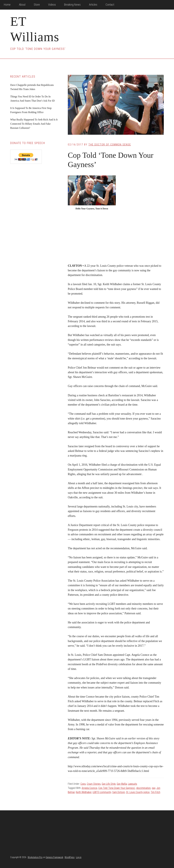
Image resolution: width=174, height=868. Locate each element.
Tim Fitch (155, 792)
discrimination (143, 788)
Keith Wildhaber (84, 792)
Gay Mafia (122, 784)
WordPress (70, 857)
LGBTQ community (102, 792)
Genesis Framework (54, 857)
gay (154, 788)
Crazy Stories (94, 784)
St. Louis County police (138, 792)
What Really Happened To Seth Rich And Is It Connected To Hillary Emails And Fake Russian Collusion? (34, 124)
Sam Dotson (119, 792)
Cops (83, 784)
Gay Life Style (109, 784)
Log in (79, 857)
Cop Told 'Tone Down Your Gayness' (117, 788)
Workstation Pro (35, 857)
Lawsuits (132, 784)
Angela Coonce (89, 788)
